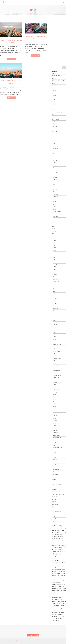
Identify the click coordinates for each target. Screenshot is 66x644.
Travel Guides (34, 2)
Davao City (55, 299)
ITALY (54, 98)
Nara (54, 187)
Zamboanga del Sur (57, 440)
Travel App (54, 479)
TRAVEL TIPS (55, 497)
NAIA (53, 226)
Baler (55, 248)
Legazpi (55, 332)
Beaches (54, 78)
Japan (53, 154)
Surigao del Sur (56, 426)
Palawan (55, 383)
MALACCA (55, 219)
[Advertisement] (14, 110)
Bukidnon (55, 274)
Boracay (56, 240)
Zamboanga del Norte (58, 438)
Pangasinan (55, 394)
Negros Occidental (57, 366)
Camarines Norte (57, 282)
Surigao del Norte (57, 423)
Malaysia (54, 209)
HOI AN (55, 514)
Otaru (55, 163)
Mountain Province (57, 359)
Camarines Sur (56, 284)
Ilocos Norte (56, 308)
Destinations (25, 2)
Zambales (55, 431)
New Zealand (55, 229)
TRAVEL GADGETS (56, 487)
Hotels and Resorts (56, 134)
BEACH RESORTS (56, 76)
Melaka (55, 221)
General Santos (55, 119)
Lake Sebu (56, 416)
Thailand (54, 465)
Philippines (54, 234)
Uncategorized (55, 499)
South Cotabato (56, 414)
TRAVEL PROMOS (56, 492)
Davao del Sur (56, 301)
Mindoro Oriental (57, 347)
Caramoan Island (57, 286)
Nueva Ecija (55, 373)
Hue (54, 516)
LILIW (55, 325)
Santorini (55, 126)
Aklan (54, 238)
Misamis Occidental (57, 352)
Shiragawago (56, 194)
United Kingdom (55, 504)
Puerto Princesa (57, 387)
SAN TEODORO (57, 380)
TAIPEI (54, 462)
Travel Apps (55, 482)
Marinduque (56, 342)
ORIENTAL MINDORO (58, 375)
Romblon (55, 399)
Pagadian (56, 442)
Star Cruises (55, 453)
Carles (56, 315)
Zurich (55, 107)
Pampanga (55, 392)
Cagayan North (56, 279)
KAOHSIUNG (56, 460)
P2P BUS (54, 231)
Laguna (55, 323)
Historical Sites (55, 129)
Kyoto (54, 170)
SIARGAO (56, 420)
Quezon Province (57, 397)
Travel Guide (55, 489)
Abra (54, 236)
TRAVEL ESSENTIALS (57, 484)
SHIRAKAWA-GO (57, 197)
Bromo (54, 144)
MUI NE (55, 519)
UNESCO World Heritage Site (59, 502)
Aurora (55, 246)
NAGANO (55, 177)
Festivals (54, 117)
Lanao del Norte (56, 330)
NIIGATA (55, 189)
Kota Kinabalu (56, 214)
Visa (53, 521)
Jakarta (55, 146)
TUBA (55, 267)
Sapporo (56, 165)
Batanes (55, 255)
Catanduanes (56, 294)
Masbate (54, 224)
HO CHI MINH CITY (57, 511)
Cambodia (54, 86)
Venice (56, 102)
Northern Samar (57, 404)
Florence (56, 100)
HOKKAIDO (55, 161)
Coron (55, 385)
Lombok (54, 204)
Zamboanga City (56, 435)
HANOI (55, 509)
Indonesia (54, 139)
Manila (54, 339)
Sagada (56, 363)
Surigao (55, 418)
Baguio (55, 250)
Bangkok (55, 467)
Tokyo (54, 199)
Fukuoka (55, 156)
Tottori (55, 202)
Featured (54, 110)
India (53, 136)
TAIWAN (54, 455)
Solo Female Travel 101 (57, 448)
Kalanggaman (57, 337)
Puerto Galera (57, 349)
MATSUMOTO (56, 173)
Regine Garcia (15, 641)
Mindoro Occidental (57, 344)
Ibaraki (54, 168)
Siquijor (55, 407)
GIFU (54, 158)
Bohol (54, 272)
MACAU (54, 207)
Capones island (57, 433)
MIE (54, 175)
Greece (54, 122)
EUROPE (54, 96)
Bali (54, 141)
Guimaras (55, 303)
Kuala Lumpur (56, 216)
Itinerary (54, 151)
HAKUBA (56, 179)
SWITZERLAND (56, 105)
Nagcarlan (56, 327)
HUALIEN (55, 457)
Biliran (54, 269)
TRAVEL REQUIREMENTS (58, 494)
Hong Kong (54, 131)
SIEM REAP (55, 88)
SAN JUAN (56, 262)
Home (12, 2)
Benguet (55, 265)
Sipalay (56, 356)
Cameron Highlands (57, 211)
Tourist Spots (55, 474)
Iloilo (54, 313)
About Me (17, 2)
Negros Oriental (56, 371)
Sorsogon (55, 409)
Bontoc (56, 361)
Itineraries (58, 2)
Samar (54, 402)
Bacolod (56, 354)
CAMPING (54, 91)
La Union (55, 320)
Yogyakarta (55, 148)
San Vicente (57, 389)
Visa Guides (42, 2)
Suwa (55, 182)
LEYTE (54, 335)
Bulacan (55, 277)
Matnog (56, 411)
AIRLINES (54, 73)
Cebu (54, 296)
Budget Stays (50, 2)
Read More (11, 59)
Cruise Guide (55, 93)
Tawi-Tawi (55, 428)
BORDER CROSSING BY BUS (59, 81)
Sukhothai (55, 472)
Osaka (54, 192)
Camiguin (55, 289)
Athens (55, 124)
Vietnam (54, 507)
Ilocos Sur (55, 311)
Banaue (55, 253)
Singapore (54, 445)
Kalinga (55, 318)
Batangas (55, 258)
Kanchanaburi (56, 469)
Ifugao (54, 306)
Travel (53, 477)
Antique (55, 243)
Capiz (54, 291)
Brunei (53, 83)
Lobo (55, 260)
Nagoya (55, 185)
